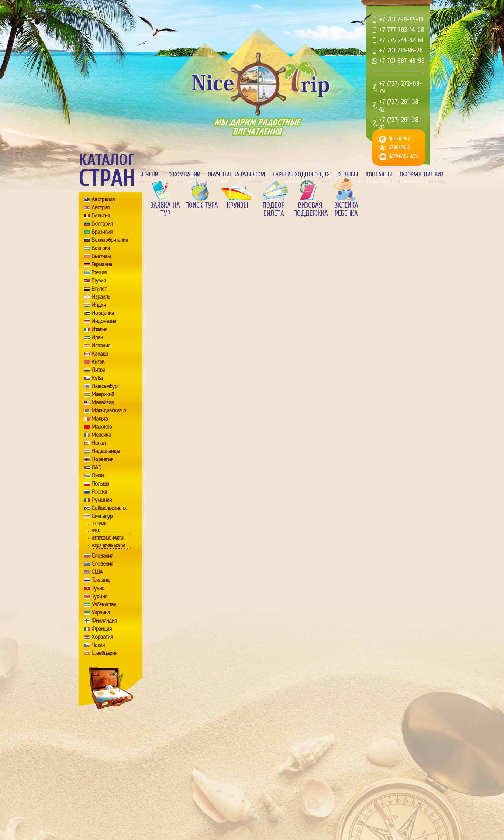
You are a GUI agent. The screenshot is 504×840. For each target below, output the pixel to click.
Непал (99, 443)
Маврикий (103, 394)
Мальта (100, 419)
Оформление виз (422, 174)
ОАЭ (96, 467)
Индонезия (104, 321)
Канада (100, 354)
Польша (100, 484)
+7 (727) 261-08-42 (400, 106)
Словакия (102, 556)
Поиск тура (202, 205)
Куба (97, 378)
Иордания (103, 313)
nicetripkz (399, 139)
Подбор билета (274, 209)
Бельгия (101, 216)
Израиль (101, 297)
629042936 (399, 148)
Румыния (102, 500)
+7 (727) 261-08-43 (400, 124)
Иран (97, 337)
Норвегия (102, 459)
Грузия (99, 281)
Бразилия (102, 232)
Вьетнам (101, 256)
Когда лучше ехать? (108, 546)
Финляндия (104, 621)
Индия (99, 305)
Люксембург (106, 386)
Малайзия (103, 402)
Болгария (102, 224)
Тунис (98, 588)
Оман (98, 476)
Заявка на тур (165, 209)
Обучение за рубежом (236, 174)
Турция (99, 596)
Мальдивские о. (109, 411)
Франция (102, 629)
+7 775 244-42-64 (401, 40)
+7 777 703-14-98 (401, 30)
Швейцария (104, 653)
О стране (99, 524)
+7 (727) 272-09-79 (401, 88)
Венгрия (101, 248)
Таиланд (101, 580)
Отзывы (348, 174)
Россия (99, 492)
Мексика (101, 435)
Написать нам (403, 156)
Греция (99, 272)
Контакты (379, 174)
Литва (98, 370)
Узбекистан (104, 604)
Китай (98, 362)
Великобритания (110, 240)
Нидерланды (106, 451)
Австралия (103, 199)
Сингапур (102, 516)
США (97, 572)
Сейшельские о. (109, 508)
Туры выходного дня (301, 174)
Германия (102, 264)
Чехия (98, 645)
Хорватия (102, 637)
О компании (184, 174)
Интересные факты (107, 538)
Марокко (102, 427)
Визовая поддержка (310, 209)
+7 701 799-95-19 (401, 19)
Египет (99, 289)
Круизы (238, 205)
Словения (102, 564)
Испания (101, 346)
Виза (96, 531)
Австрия (101, 208)
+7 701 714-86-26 (401, 50)
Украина (101, 613)
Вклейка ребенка (346, 209)
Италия (99, 329)
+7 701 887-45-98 (402, 61)
